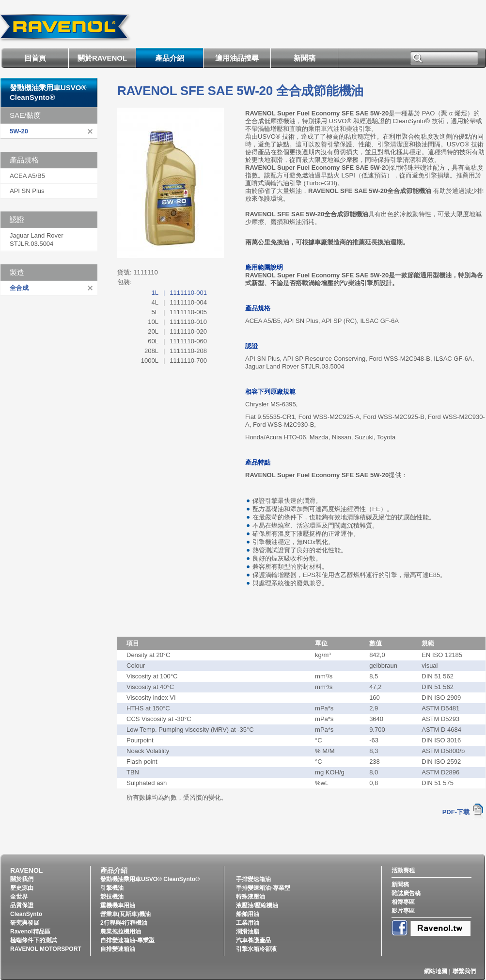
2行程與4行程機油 (124, 923)
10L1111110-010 (177, 322)
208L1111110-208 (176, 351)
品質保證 (22, 905)
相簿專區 (403, 902)
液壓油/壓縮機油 (257, 905)
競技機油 (112, 897)
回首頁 (35, 58)
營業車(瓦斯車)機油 (125, 914)
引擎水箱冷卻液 (256, 949)
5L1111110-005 (180, 312)
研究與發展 (25, 923)
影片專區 (403, 911)
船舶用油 (248, 914)
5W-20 (19, 131)
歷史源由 (22, 888)
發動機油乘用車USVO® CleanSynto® (150, 879)
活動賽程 (403, 870)
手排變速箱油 (253, 879)
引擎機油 (112, 888)
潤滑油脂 (248, 932)
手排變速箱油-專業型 (263, 888)
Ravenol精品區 (30, 932)
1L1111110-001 (180, 293)
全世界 (19, 897)
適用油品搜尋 (237, 58)
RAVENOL (26, 870)
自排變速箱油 (118, 949)
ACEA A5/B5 (27, 176)
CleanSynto (26, 914)
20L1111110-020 (177, 331)
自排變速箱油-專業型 (127, 940)
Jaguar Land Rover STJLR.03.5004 (37, 240)
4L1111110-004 (180, 302)
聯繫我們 (464, 971)
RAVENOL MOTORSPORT (46, 949)
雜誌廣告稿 (406, 893)
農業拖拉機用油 (121, 932)
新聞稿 (305, 58)
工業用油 (248, 923)
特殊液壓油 (251, 897)
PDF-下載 (456, 812)
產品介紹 (170, 58)
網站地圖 (436, 971)
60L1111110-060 (177, 341)
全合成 (19, 288)
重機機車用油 (118, 905)
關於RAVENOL (102, 58)
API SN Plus (27, 191)
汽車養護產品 (253, 940)
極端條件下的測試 (33, 940)
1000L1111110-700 (174, 361)
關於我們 (22, 879)
